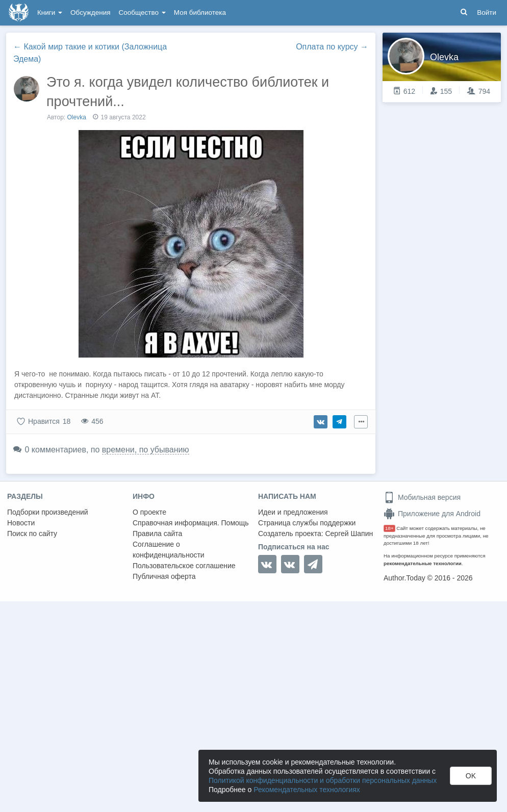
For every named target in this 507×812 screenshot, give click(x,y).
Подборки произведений (48, 512)
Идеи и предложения (293, 512)
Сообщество (142, 12)
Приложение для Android (432, 514)
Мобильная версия (422, 497)
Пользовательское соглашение (184, 566)
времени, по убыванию (146, 450)
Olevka (77, 117)
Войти (487, 12)
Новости (21, 523)
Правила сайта (157, 534)
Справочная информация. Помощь (191, 523)
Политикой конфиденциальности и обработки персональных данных (323, 780)
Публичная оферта (164, 576)
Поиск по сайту (32, 534)
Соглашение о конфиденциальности (169, 550)
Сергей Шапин (349, 534)
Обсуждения (90, 12)
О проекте (149, 512)
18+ (389, 528)
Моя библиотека (200, 12)
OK (471, 776)
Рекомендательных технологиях (307, 790)
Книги (50, 12)
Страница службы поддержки (307, 523)
